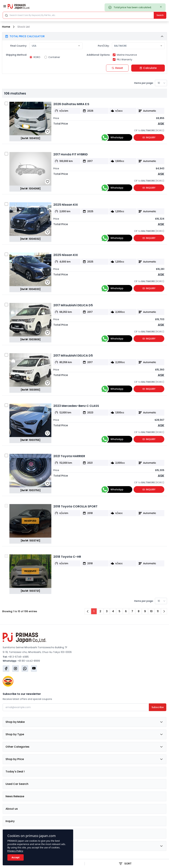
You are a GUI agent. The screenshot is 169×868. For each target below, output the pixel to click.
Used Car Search (17, 784)
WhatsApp (112, 137)
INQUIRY (149, 137)
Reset (117, 68)
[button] (84, 36)
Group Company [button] (84, 846)
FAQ (8, 834)
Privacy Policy (15, 851)
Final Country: (19, 46)
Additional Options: (98, 55)
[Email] (76, 707)
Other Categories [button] (84, 747)
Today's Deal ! (15, 772)
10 (151, 611)
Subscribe (158, 707)
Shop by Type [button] (84, 734)
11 (158, 611)
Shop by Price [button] (84, 759)
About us (12, 809)
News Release (15, 796)
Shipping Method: (16, 55)
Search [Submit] (160, 15)
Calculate (148, 68)
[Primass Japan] (19, 7)
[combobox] (56, 46)
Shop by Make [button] (84, 722)
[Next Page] (164, 611)
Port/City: (104, 46)
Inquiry (10, 821)
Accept (16, 857)
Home (6, 27)
